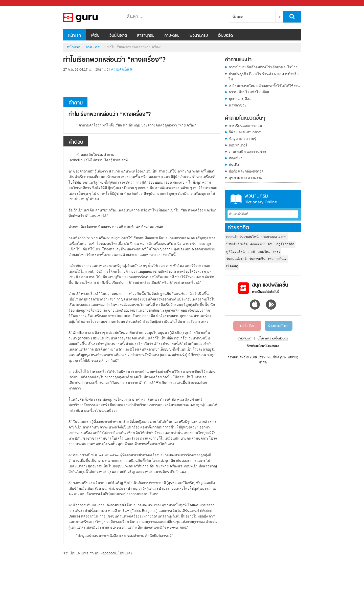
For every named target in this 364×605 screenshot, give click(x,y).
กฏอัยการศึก (285, 244)
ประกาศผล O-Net (274, 237)
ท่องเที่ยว (236, 158)
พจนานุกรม (199, 36)
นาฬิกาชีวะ (238, 105)
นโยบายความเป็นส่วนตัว (273, 339)
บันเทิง (234, 165)
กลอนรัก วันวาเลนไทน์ (242, 237)
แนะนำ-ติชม (247, 326)
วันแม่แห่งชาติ (236, 259)
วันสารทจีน (257, 259)
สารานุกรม (146, 36)
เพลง (277, 252)
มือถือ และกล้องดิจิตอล (246, 171)
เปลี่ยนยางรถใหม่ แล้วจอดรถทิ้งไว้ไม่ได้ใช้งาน (264, 86)
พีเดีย (95, 36)
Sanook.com (15, 3)
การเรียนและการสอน (245, 126)
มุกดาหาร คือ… (241, 99)
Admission (258, 244)
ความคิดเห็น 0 (122, 69)
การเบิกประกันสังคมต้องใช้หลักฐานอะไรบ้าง (263, 67)
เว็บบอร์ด (225, 36)
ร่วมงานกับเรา (279, 326)
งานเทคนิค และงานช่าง (247, 152)
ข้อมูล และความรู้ (242, 139)
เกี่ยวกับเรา (244, 339)
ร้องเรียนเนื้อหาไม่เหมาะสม (263, 346)
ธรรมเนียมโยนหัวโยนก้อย (249, 92)
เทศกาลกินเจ (277, 259)
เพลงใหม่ (264, 252)
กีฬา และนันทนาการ (245, 132)
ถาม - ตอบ (94, 47)
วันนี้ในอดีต (118, 36)
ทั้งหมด (238, 17)
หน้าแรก (75, 36)
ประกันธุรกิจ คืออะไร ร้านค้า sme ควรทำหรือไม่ (264, 76)
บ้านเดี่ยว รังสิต (237, 244)
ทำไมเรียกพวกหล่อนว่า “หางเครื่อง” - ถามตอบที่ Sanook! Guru (90, 17)
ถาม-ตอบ (172, 36)
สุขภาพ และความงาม (246, 178)
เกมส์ (251, 252)
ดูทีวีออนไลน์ (235, 252)
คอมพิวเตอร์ (238, 145)
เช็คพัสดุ (232, 266)
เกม (271, 244)
